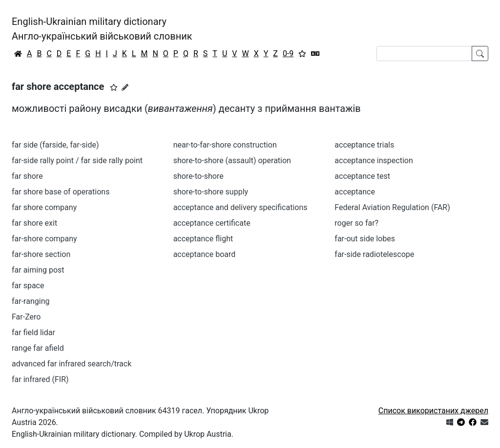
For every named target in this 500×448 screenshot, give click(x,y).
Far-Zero (26, 317)
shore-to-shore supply (211, 192)
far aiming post (38, 270)
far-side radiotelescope (374, 254)
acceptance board (205, 254)
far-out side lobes (365, 239)
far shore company (44, 207)
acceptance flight (203, 239)
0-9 (288, 53)
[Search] (424, 53)
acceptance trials (364, 145)
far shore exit (34, 223)
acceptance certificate (212, 223)
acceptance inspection (374, 160)
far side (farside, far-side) (55, 145)
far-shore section (41, 254)
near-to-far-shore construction (225, 145)
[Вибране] (302, 54)
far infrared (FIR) (40, 379)
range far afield (38, 348)
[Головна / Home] (18, 54)
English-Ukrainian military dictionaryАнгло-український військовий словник (102, 29)
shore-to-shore (198, 176)
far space (28, 286)
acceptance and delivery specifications (240, 207)
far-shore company (44, 239)
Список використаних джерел (433, 411)
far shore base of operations (61, 192)
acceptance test (362, 176)
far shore (27, 176)
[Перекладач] (315, 54)
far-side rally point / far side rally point (77, 160)
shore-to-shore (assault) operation (232, 160)
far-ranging (31, 301)
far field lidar (33, 332)
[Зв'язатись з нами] (484, 422)
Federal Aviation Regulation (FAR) (392, 207)
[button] (114, 87)
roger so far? (356, 223)
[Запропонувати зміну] (125, 87)
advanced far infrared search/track (72, 364)
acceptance (355, 192)
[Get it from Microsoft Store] (450, 422)
